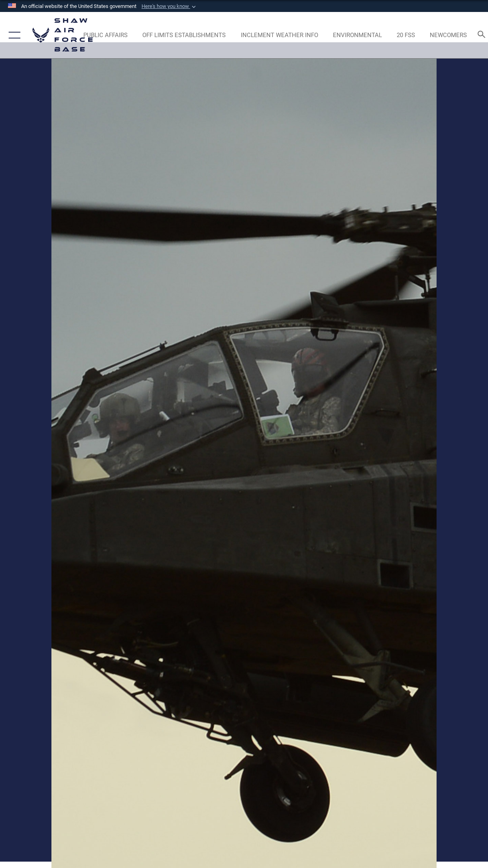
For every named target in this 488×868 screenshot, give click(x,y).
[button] (169, 6)
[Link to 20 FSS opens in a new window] (406, 35)
